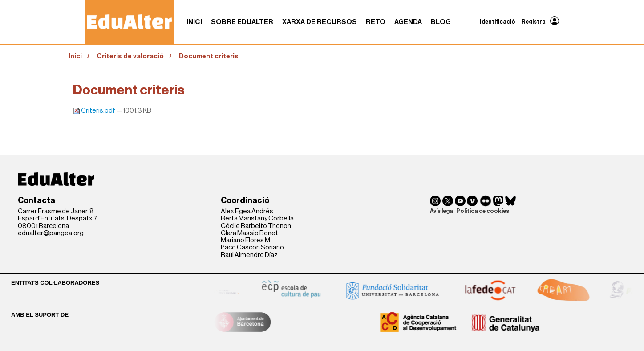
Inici (194, 22)
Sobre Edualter (242, 22)
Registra (534, 22)
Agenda (408, 22)
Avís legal (442, 211)
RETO (376, 22)
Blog (441, 22)
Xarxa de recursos (320, 22)
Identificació (498, 22)
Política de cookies (483, 211)
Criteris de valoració (130, 56)
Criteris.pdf (95, 111)
